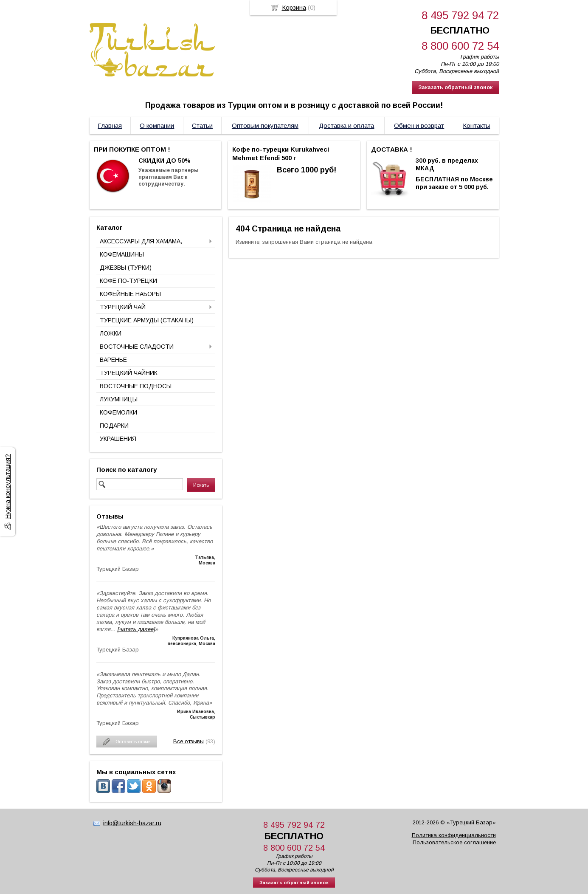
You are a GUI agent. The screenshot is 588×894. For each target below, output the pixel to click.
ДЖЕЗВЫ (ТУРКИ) (126, 268)
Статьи (202, 125)
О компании (157, 125)
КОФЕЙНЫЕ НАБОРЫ (130, 294)
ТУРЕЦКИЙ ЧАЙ (123, 307)
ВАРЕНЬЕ (113, 360)
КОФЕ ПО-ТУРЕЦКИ (128, 281)
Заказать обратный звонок (455, 87)
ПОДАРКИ (114, 426)
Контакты (476, 125)
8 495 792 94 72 (460, 15)
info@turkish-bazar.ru (132, 823)
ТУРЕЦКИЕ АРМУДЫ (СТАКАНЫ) (147, 320)
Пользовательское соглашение (454, 842)
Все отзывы (188, 741)
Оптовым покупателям (265, 125)
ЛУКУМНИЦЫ (119, 399)
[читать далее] (136, 629)
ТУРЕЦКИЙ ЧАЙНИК (129, 373)
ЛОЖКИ (111, 333)
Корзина (294, 7)
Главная (110, 125)
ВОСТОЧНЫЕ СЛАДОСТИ (137, 347)
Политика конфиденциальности (454, 835)
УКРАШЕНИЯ (118, 439)
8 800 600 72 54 (460, 46)
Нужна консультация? (7, 486)
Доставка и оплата (346, 125)
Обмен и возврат (419, 125)
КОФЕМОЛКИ (118, 412)
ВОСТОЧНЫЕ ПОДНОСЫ (136, 386)
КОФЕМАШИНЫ (122, 254)
